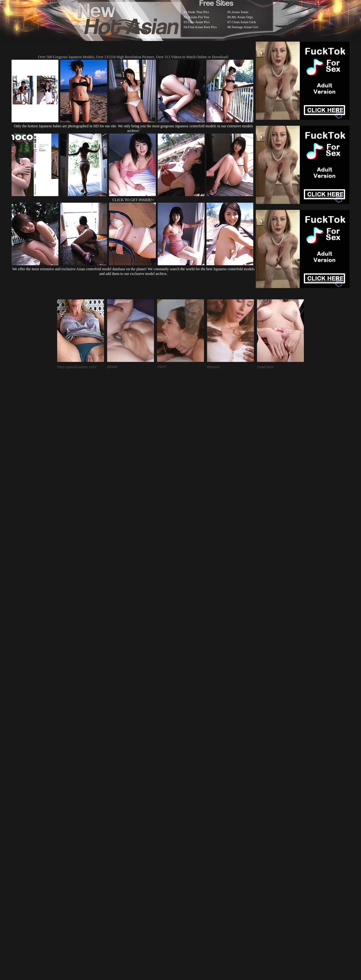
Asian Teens (240, 12)
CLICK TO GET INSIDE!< (133, 200)
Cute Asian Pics (199, 22)
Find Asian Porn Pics (203, 27)
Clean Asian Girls (244, 22)
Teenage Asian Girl (245, 27)
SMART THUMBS (192, 823)
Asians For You (199, 17)
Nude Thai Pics (199, 12)
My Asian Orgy (242, 17)
